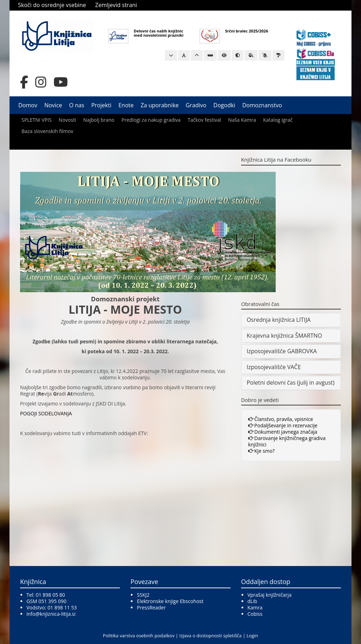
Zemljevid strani (116, 5)
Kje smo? (261, 451)
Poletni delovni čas (271, 383)
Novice (53, 105)
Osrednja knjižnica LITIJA (279, 320)
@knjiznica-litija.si (55, 614)
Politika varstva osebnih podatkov (139, 636)
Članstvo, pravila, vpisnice (281, 419)
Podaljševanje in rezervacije (283, 425)
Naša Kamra (242, 120)
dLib (252, 601)
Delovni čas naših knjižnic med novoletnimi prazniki (158, 33)
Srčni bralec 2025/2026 (246, 31)
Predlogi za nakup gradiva (151, 120)
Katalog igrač (278, 120)
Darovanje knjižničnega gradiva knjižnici (287, 441)
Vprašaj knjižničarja (270, 595)
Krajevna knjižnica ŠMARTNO (284, 336)
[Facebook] (24, 82)
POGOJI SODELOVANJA (46, 413)
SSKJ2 (143, 595)
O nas (77, 105)
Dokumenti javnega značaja (283, 432)
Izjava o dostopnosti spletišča (210, 636)
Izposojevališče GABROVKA (282, 351)
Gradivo (196, 105)
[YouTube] (61, 82)
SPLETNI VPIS (36, 120)
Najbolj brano (99, 120)
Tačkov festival (204, 120)
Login (252, 636)
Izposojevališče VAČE (274, 367)
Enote (126, 105)
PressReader (151, 607)
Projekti (101, 105)
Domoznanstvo (262, 105)
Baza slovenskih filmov (47, 131)
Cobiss (255, 614)
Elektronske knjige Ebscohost (170, 601)
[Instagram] (41, 82)
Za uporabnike (160, 105)
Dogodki (224, 105)
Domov (28, 105)
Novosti (67, 120)
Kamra (255, 607)
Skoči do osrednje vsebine (52, 5)
